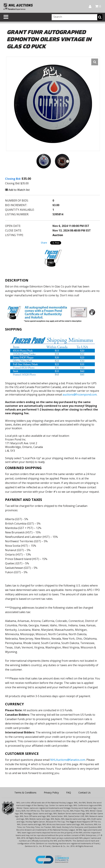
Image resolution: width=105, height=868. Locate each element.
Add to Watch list (17, 190)
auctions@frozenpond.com (80, 395)
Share (44, 243)
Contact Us (85, 793)
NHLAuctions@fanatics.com (68, 760)
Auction (58, 235)
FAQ (69, 793)
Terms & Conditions (25, 793)
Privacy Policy (51, 793)
